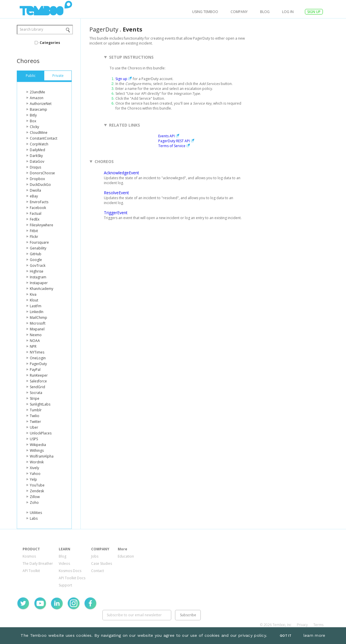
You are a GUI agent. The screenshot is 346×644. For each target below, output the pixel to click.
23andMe (37, 92)
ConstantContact (44, 138)
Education (126, 556)
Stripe (35, 398)
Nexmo (36, 335)
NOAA (35, 341)
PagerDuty (38, 364)
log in (288, 12)
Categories (50, 43)
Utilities (36, 513)
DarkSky (36, 156)
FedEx (35, 219)
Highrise (37, 271)
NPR (33, 346)
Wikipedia (38, 445)
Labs (34, 518)
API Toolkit (31, 571)
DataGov (37, 161)
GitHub (36, 254)
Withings (37, 450)
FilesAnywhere (42, 225)
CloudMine (39, 133)
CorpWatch (39, 144)
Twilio (35, 416)
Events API (166, 136)
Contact (97, 571)
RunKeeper (39, 375)
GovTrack (38, 265)
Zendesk (37, 491)
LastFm (36, 306)
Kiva (33, 294)
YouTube (37, 485)
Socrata (36, 393)
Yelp (33, 479)
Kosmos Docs (70, 571)
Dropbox (37, 179)
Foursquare (39, 242)
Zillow (35, 497)
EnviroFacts (39, 202)
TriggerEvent (116, 213)
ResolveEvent (116, 193)
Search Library (31, 29)
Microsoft (38, 323)
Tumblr (36, 410)
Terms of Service (172, 146)
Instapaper (39, 283)
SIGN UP (314, 12)
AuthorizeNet (41, 104)
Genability (38, 248)
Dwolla (35, 190)
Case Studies (102, 563)
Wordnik (37, 462)
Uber (34, 427)
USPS (34, 439)
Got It (286, 636)
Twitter (35, 422)
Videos (64, 563)
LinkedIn (37, 312)
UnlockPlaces (41, 433)
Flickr (34, 237)
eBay (34, 196)
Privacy (302, 625)
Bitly (33, 115)
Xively (34, 468)
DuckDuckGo (40, 185)
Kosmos (29, 556)
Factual (36, 213)
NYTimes (37, 352)
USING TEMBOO (205, 12)
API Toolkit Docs (72, 578)
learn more (314, 635)
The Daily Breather (38, 563)
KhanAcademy (42, 289)
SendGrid (37, 387)
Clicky (34, 127)
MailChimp (38, 318)
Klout (34, 300)
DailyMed (37, 150)
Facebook (38, 208)
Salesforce (38, 381)
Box (33, 121)
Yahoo (35, 474)
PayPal (35, 370)
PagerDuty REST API (174, 141)
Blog (265, 12)
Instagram (38, 277)
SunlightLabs (40, 404)
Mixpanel (37, 329)
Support (65, 585)
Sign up (121, 79)
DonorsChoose (42, 173)
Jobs (95, 556)
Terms (318, 625)
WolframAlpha (42, 456)
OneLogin (38, 358)
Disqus (35, 167)
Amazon (37, 98)
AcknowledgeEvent (122, 173)
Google (36, 260)
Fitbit (34, 231)
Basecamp (38, 109)
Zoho (34, 503)
